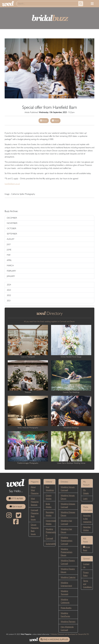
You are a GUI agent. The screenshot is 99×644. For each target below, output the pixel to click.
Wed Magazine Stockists (35, 502)
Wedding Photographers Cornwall (67, 541)
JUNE (9, 250)
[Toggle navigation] (92, 4)
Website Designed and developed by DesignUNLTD (70, 634)
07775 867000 (16, 498)
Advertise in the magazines (87, 519)
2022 (9, 295)
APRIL (9, 260)
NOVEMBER (12, 223)
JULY (9, 244)
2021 (9, 301)
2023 (9, 290)
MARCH (10, 265)
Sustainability (51, 544)
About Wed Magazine (35, 490)
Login (85, 498)
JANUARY (11, 276)
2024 (9, 285)
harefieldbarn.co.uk (12, 184)
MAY (9, 255)
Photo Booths (66, 608)
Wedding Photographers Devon (67, 552)
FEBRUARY (11, 271)
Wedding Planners (68, 621)
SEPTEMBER (12, 234)
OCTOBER (11, 228)
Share (44, 121)
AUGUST (11, 239)
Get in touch (16, 506)
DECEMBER (12, 218)
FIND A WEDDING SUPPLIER (54, 639)
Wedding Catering (68, 577)
